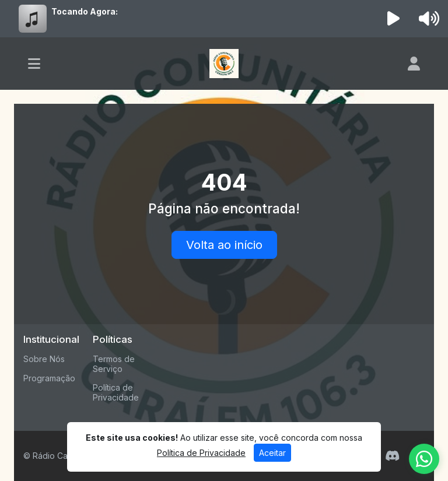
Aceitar (272, 453)
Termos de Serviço (114, 364)
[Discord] (392, 456)
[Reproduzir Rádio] (394, 19)
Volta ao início (224, 245)
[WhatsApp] (424, 459)
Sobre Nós (44, 359)
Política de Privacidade (116, 392)
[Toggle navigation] (34, 64)
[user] (414, 64)
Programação (49, 378)
